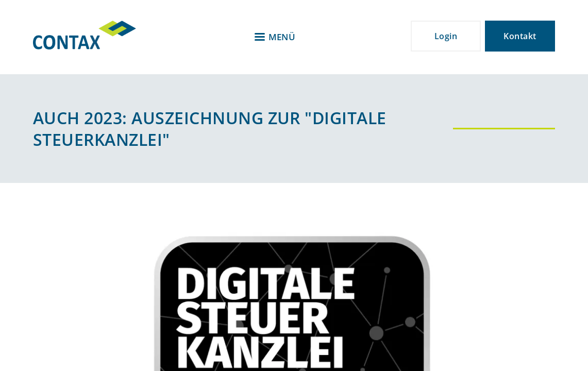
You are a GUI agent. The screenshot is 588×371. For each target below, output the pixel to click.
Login (446, 36)
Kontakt (520, 36)
